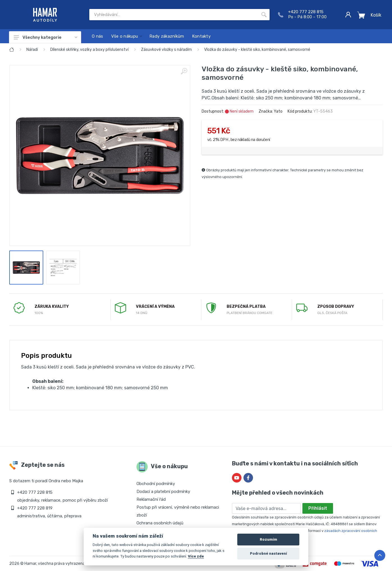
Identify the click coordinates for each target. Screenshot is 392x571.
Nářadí (32, 50)
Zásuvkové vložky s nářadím (166, 50)
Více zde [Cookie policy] (196, 556)
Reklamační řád (151, 499)
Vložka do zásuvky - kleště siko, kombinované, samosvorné (257, 50)
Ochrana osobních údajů (160, 523)
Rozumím (268, 539)
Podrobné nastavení (268, 553)
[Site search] (174, 15)
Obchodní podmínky (156, 484)
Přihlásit (318, 508)
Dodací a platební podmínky (163, 492)
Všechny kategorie (45, 37)
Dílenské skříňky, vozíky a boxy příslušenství (89, 50)
